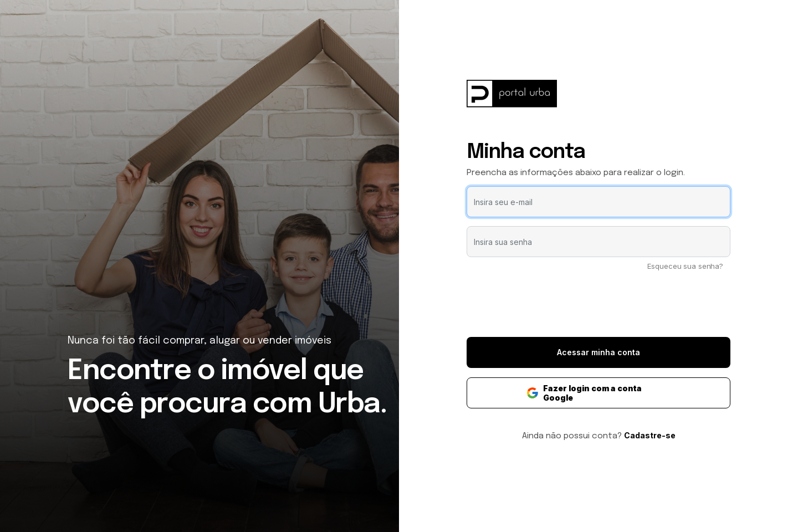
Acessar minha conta (598, 352)
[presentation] (598, 306)
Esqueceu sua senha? (685, 266)
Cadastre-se (650, 435)
